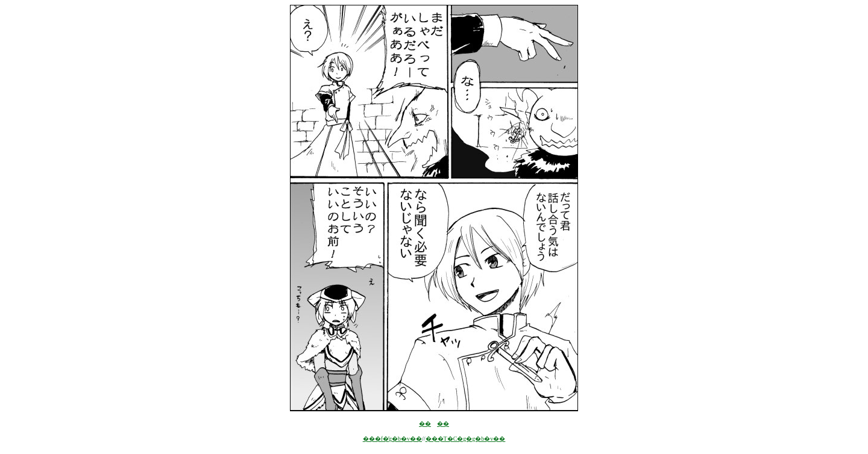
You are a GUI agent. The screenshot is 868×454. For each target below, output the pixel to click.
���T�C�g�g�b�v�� (466, 439)
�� (425, 424)
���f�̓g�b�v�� (392, 439)
